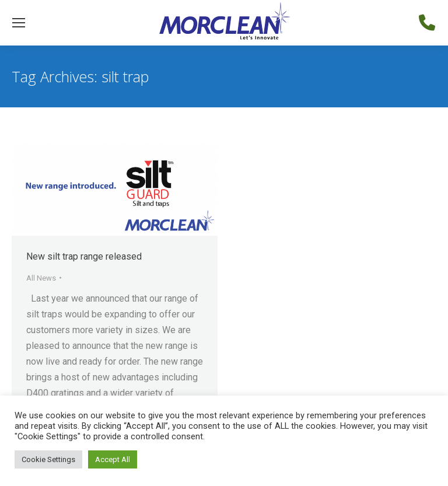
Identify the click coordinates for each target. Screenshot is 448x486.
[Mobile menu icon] (19, 23)
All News (41, 278)
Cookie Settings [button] (48, 459)
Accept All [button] (113, 459)
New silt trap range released (84, 256)
